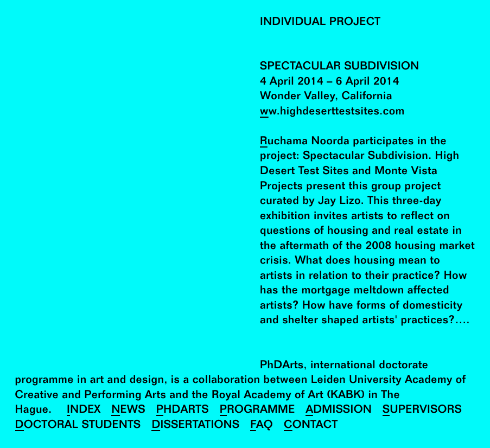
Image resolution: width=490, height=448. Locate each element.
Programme (257, 410)
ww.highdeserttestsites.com (332, 112)
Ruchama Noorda (305, 142)
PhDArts (183, 410)
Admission (339, 410)
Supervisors (422, 410)
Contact (311, 425)
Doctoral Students (78, 425)
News (128, 410)
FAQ (262, 425)
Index (84, 410)
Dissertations (195, 425)
